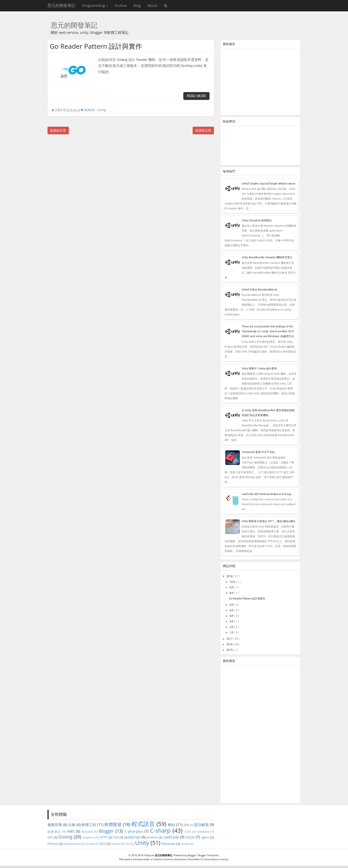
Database (203, 832)
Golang (102, 110)
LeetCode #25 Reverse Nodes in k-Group (266, 494)
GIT (50, 837)
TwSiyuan (149, 855)
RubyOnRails (72, 844)
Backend (87, 832)
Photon (53, 844)
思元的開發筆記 (61, 5)
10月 (233, 582)
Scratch (90, 844)
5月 (232, 610)
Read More (196, 96)
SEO (103, 844)
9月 (232, 587)
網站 (171, 825)
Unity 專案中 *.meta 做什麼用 (259, 369)
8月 (232, 593)
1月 (232, 633)
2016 (230, 644)
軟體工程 (89, 825)
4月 (232, 616)
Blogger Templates (208, 855)
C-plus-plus (134, 831)
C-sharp (160, 831)
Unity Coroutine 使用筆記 (257, 221)
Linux (190, 837)
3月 (232, 621)
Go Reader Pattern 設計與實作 (96, 46)
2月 (232, 627)
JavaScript (132, 837)
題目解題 (202, 825)
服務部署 (55, 825)
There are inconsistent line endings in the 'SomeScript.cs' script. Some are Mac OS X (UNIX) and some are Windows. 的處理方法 (268, 331)
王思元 (59, 110)
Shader (116, 844)
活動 (72, 825)
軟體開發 (113, 824)
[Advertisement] (261, 82)
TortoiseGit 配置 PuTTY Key (258, 452)
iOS (116, 837)
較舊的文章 (203, 130)
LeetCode (171, 837)
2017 (230, 639)
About (152, 6)
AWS (71, 831)
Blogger (106, 831)
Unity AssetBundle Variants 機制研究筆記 (267, 257)
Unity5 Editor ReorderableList (259, 290)
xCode (185, 844)
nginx (205, 837)
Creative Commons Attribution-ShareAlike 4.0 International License (190, 859)
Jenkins (152, 837)
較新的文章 (58, 130)
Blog (137, 6)
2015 (230, 650)
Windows (169, 844)
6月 (232, 605)
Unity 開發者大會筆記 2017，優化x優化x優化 (269, 521)
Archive (121, 6)
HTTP (104, 837)
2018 (230, 576)
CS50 (188, 832)
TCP (128, 844)
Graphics (88, 837)
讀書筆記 (54, 832)
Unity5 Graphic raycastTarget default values (269, 184)
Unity (142, 843)
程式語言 (90, 110)
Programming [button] (95, 6)
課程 (186, 825)
